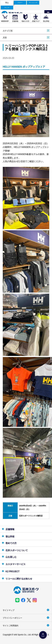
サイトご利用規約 (11, 626)
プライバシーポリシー (12, 618)
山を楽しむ (11, 557)
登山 (7, 3)
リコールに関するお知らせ (19, 579)
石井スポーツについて (17, 550)
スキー (20, 3)
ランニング (33, 3)
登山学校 (46, 21)
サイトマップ (9, 610)
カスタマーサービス (16, 564)
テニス (7, 8)
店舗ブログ (36, 21)
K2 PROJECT (12, 571)
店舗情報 (15, 21)
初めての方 (25, 21)
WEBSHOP (5, 21)
